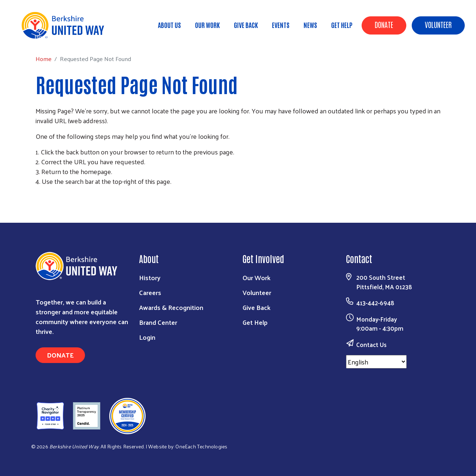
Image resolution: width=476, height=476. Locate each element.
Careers (150, 292)
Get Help (342, 25)
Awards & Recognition (171, 307)
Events (281, 25)
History (150, 277)
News (310, 25)
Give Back (246, 25)
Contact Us (371, 344)
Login (147, 337)
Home (42, 37)
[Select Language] (376, 362)
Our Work (207, 25)
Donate (384, 24)
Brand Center (158, 322)
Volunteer (438, 24)
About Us (169, 25)
